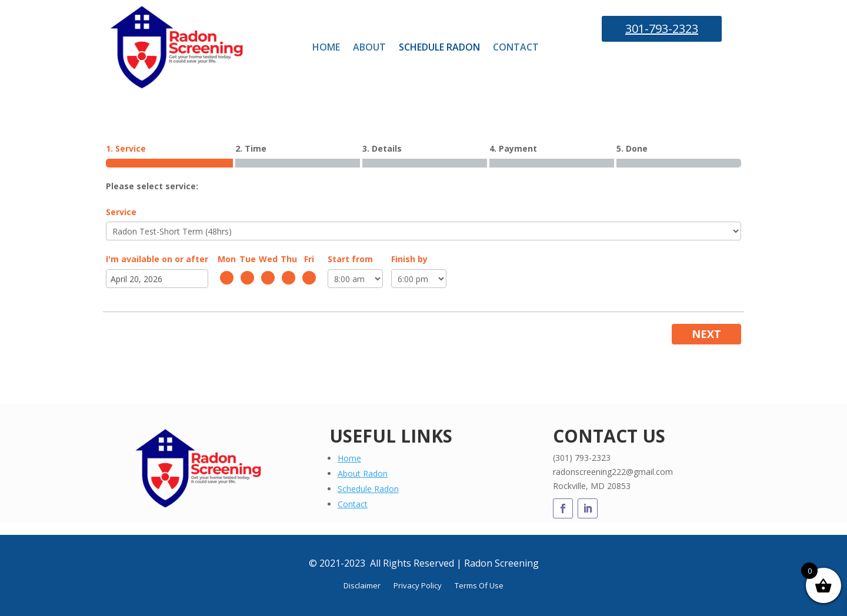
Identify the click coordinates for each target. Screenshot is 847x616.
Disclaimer (362, 586)
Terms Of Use (479, 586)
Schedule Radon (368, 489)
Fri (309, 259)
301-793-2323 (662, 29)
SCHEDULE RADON (439, 47)
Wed (268, 259)
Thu (289, 259)
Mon (227, 259)
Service (121, 212)
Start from (350, 259)
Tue (248, 259)
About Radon (363, 473)
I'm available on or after (157, 259)
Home (349, 458)
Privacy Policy (418, 586)
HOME (326, 47)
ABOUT (369, 47)
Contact (353, 504)
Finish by (409, 259)
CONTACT (516, 47)
